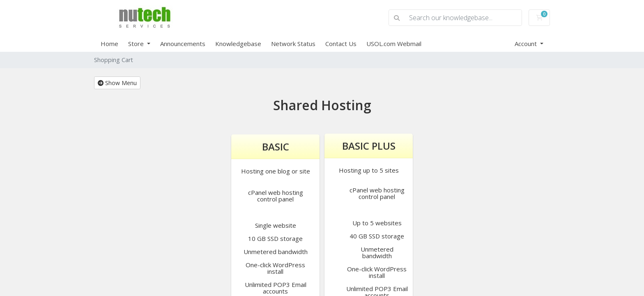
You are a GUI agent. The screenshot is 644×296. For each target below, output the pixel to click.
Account (527, 44)
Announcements (183, 44)
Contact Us (341, 44)
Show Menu (117, 83)
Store (137, 44)
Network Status (293, 44)
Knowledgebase (238, 44)
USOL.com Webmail (394, 44)
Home (109, 44)
